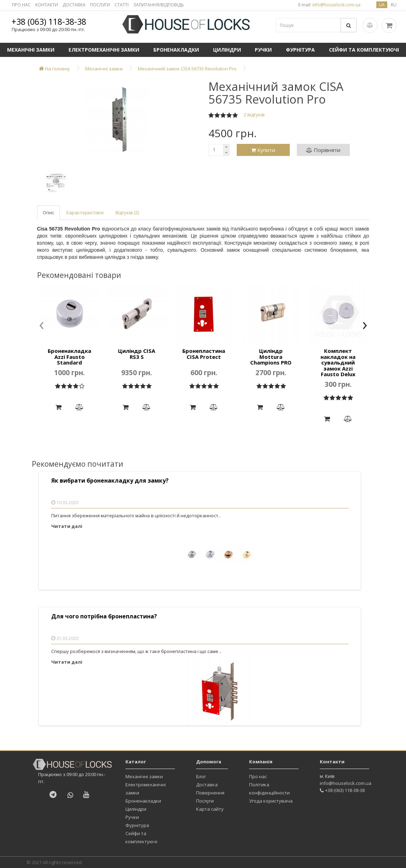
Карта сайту (210, 809)
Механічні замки (31, 50)
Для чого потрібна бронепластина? (104, 616)
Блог (201, 776)
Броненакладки (176, 50)
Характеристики (85, 212)
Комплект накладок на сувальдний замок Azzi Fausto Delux (338, 362)
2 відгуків (254, 115)
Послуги (205, 801)
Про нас (258, 776)
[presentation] (42, 326)
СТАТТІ (122, 5)
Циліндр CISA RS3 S (137, 354)
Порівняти (323, 150)
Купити (263, 150)
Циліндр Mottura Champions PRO (271, 357)
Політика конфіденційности (269, 789)
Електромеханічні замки (104, 50)
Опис (48, 212)
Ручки (263, 50)
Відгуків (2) (127, 212)
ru (394, 5)
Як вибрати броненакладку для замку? (110, 481)
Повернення (210, 793)
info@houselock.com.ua (346, 783)
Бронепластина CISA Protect (204, 354)
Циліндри (227, 50)
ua (382, 5)
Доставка (207, 785)
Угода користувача (271, 801)
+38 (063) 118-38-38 (49, 22)
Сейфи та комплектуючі (141, 837)
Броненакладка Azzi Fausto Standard (69, 357)
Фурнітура (300, 50)
